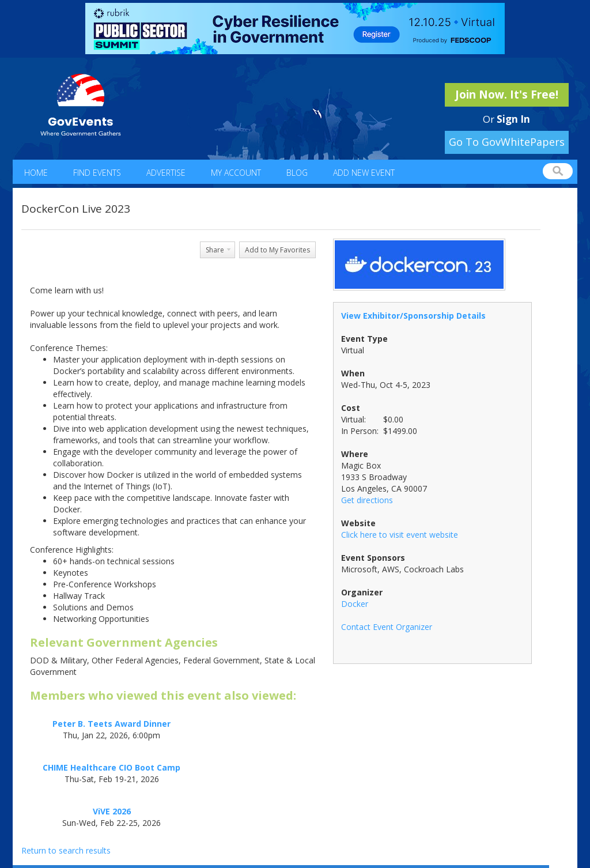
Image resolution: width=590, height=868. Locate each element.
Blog (297, 173)
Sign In (513, 119)
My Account (236, 173)
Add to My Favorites (277, 250)
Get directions (367, 500)
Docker (355, 604)
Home (36, 173)
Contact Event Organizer (387, 627)
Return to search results (66, 850)
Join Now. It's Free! (507, 95)
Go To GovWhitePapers (507, 142)
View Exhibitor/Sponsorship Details (413, 316)
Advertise (166, 173)
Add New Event (364, 173)
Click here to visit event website (400, 535)
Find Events (97, 173)
